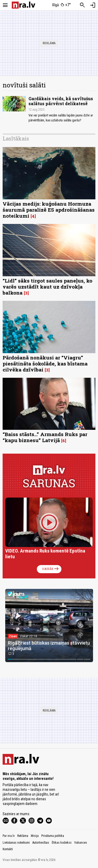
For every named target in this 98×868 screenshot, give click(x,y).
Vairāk (51, 569)
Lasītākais (16, 138)
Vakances (81, 843)
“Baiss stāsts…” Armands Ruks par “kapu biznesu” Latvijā (45, 437)
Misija (35, 836)
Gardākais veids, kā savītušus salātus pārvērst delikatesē (61, 101)
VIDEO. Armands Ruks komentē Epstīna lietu (45, 554)
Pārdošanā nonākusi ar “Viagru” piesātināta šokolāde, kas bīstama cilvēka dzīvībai (45, 363)
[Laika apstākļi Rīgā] (61, 5)
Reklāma (23, 836)
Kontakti (8, 849)
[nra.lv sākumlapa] (24, 5)
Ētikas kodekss (62, 843)
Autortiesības (41, 843)
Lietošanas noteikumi (16, 843)
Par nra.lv (9, 836)
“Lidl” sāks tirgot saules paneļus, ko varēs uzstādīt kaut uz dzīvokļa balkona (47, 287)
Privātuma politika (53, 836)
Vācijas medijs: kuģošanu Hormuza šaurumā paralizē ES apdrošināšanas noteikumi (49, 210)
